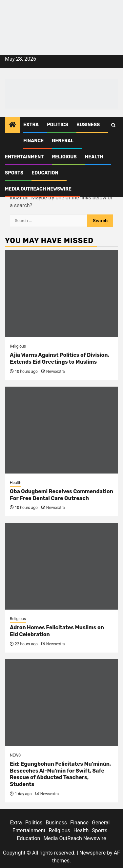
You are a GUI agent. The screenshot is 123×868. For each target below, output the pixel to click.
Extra (31, 125)
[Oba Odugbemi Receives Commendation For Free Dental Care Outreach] (61, 430)
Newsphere (92, 853)
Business (88, 125)
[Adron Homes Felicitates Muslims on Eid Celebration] (61, 566)
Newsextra (56, 372)
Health (94, 157)
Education (45, 173)
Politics (58, 125)
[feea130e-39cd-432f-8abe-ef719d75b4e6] (61, 16)
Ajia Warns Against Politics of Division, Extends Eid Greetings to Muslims (60, 358)
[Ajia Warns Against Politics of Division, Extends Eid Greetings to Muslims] (61, 294)
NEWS (15, 755)
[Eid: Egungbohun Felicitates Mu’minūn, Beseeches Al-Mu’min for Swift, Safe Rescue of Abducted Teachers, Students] (61, 703)
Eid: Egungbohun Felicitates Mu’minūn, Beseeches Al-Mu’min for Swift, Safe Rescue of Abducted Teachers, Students (60, 774)
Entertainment (24, 157)
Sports (14, 173)
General (63, 141)
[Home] (12, 125)
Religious (64, 157)
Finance (33, 141)
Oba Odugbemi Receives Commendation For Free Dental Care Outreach (61, 495)
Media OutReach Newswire (38, 189)
